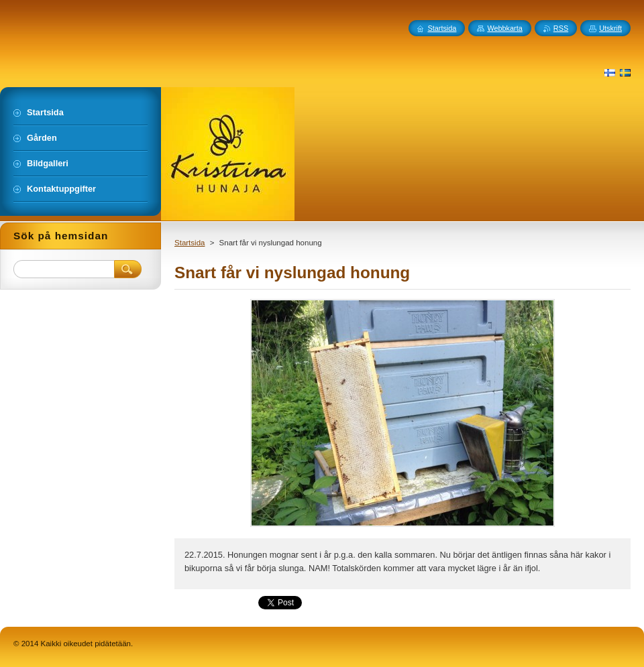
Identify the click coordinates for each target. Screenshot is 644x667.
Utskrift (610, 28)
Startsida (190, 243)
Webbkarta (504, 28)
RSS (561, 28)
